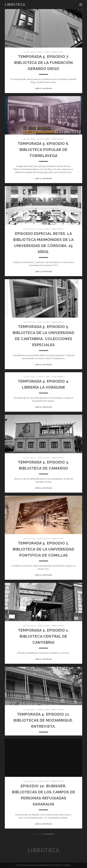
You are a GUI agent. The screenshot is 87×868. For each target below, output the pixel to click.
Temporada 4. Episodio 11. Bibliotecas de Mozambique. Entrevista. (43, 720)
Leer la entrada (43, 88)
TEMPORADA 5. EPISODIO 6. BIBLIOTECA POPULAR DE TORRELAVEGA (43, 150)
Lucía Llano (43, 52)
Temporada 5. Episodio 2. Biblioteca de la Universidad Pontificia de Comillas (43, 549)
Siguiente (49, 834)
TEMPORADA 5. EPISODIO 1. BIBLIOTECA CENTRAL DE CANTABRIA (44, 636)
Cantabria (58, 377)
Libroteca (15, 5)
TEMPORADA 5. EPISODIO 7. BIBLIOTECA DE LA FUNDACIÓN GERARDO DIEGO (43, 63)
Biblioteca (58, 52)
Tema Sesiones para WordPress (32, 865)
